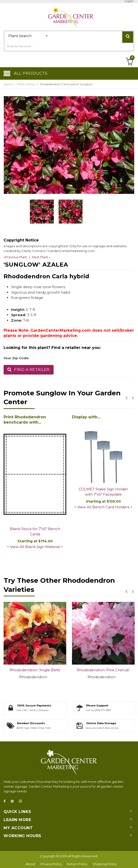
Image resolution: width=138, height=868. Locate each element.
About (30, 864)
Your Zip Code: (16, 358)
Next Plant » (41, 257)
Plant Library (26, 84)
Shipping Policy (105, 864)
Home (8, 84)
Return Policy (77, 864)
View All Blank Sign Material (35, 547)
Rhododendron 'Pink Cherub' (103, 670)
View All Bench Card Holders (103, 507)
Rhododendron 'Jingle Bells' (35, 670)
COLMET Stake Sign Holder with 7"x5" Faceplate (103, 492)
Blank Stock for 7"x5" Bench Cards (35, 532)
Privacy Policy (51, 864)
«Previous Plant (15, 257)
